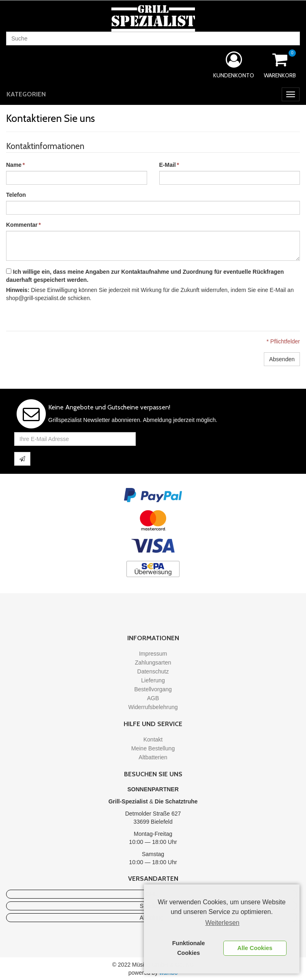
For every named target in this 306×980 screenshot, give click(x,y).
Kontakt (153, 739)
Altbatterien (153, 757)
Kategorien (26, 94)
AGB (153, 698)
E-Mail (168, 165)
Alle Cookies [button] (255, 948)
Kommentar (22, 225)
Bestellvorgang (153, 689)
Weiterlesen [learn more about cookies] (223, 923)
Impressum (153, 654)
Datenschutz (153, 671)
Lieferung (153, 680)
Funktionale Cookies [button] (189, 948)
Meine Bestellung (153, 748)
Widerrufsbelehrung (153, 707)
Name (14, 165)
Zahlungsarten (153, 663)
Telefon (16, 195)
